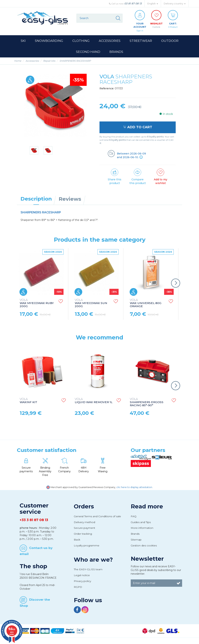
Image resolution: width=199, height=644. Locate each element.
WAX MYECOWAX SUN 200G (91, 304)
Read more (147, 507)
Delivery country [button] (175, 4)
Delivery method (84, 523)
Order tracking (83, 534)
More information (142, 529)
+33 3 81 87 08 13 (34, 521)
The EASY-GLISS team (88, 570)
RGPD (78, 587)
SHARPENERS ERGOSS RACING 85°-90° (147, 403)
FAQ (134, 517)
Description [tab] (36, 199)
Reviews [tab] (70, 199)
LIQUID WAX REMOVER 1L (94, 401)
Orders (84, 507)
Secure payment (84, 529)
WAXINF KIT (28, 401)
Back (77, 540)
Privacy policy (82, 582)
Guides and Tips (141, 523)
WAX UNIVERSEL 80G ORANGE (146, 304)
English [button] (153, 4)
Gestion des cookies (144, 546)
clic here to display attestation (134, 488)
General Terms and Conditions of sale (97, 517)
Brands (135, 534)
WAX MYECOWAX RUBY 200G (37, 304)
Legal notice (82, 576)
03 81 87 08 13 (133, 3)
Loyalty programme (87, 546)
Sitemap (136, 540)
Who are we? (93, 560)
